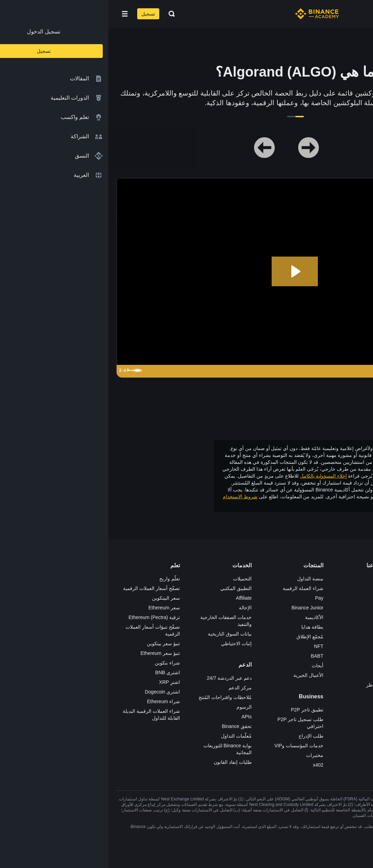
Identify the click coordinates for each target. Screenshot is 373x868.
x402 (210, 765)
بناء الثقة (278, 656)
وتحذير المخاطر (335, 503)
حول (282, 579)
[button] (17, 14)
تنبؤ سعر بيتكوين (55, 643)
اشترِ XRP (61, 682)
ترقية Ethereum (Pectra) (46, 617)
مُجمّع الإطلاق (202, 637)
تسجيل (40, 14)
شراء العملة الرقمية (195, 588)
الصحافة (279, 617)
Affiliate (135, 598)
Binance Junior (199, 608)
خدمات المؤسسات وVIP (191, 746)
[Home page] (209, 14)
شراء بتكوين (59, 663)
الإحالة (137, 608)
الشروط (279, 637)
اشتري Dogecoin (54, 692)
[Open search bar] (61, 14)
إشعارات (278, 695)
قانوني (280, 627)
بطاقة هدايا (204, 627)
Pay (211, 598)
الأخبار (281, 608)
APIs (138, 717)
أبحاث (209, 666)
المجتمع (279, 675)
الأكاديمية (206, 617)
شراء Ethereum (55, 701)
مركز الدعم (132, 688)
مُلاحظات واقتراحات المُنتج (117, 697)
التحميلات (134, 579)
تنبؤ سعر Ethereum (52, 653)
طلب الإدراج (203, 736)
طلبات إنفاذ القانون (124, 762)
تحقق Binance (129, 726)
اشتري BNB (59, 672)
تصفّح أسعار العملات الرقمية (43, 588)
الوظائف (278, 588)
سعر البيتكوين (58, 598)
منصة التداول (202, 579)
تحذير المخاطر (272, 685)
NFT (210, 646)
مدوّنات (279, 666)
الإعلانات (278, 598)
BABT (209, 656)
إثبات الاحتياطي (128, 643)
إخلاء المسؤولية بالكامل (215, 476)
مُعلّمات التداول (128, 736)
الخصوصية (276, 646)
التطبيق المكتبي (128, 588)
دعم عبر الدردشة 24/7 (121, 678)
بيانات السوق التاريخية (122, 634)
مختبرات (206, 755)
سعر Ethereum (56, 608)
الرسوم (136, 707)
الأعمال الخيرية (200, 675)
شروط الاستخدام (132, 497)
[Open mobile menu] (17, 14)
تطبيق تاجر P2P (199, 710)
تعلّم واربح (61, 579)
